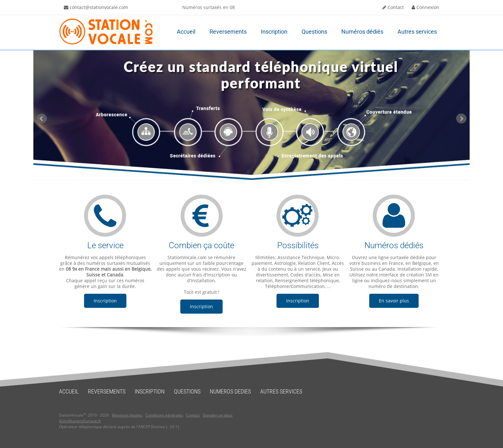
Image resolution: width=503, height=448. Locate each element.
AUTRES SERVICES (281, 391)
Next (461, 119)
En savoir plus (394, 301)
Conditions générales (164, 415)
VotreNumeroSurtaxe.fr (80, 421)
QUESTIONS (187, 391)
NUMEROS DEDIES (230, 391)
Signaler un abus (218, 415)
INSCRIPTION (150, 391)
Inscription (105, 301)
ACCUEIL (69, 391)
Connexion (425, 7)
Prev (42, 119)
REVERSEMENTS (107, 391)
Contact (393, 7)
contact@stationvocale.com (96, 7)
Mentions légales (127, 415)
